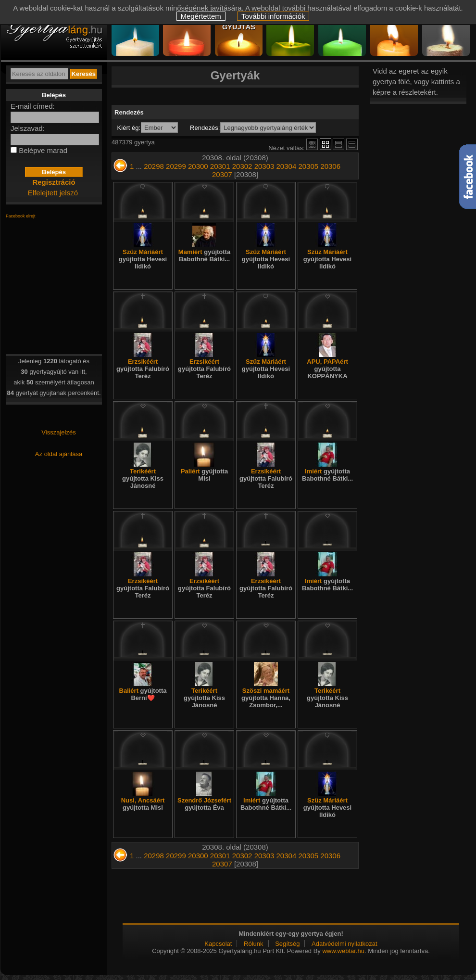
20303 (264, 166)
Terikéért (143, 478)
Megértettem (201, 16)
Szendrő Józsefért (204, 804)
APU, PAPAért (327, 369)
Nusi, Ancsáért (143, 804)
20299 (176, 166)
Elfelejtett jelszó (53, 193)
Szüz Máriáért (143, 259)
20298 (154, 166)
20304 (287, 166)
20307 (222, 174)
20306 (330, 166)
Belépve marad (43, 150)
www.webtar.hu (343, 951)
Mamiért (204, 255)
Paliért (204, 475)
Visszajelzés (58, 432)
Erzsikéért (143, 369)
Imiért (327, 475)
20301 (220, 166)
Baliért (143, 694)
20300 (198, 166)
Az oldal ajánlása (59, 454)
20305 (308, 166)
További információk (273, 16)
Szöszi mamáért (266, 698)
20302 (242, 166)
